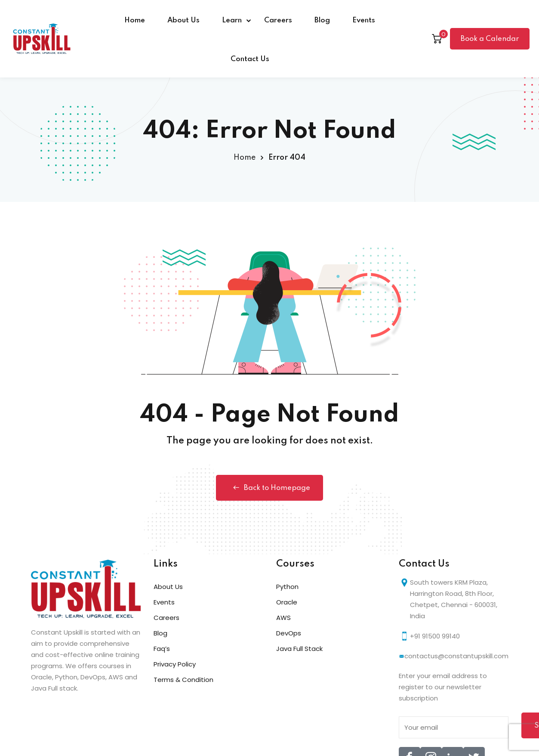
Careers (278, 20)
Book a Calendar (490, 39)
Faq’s (162, 649)
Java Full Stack (299, 649)
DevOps (289, 633)
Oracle (287, 602)
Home (135, 20)
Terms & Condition (183, 680)
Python (287, 587)
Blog (322, 20)
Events (364, 20)
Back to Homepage (269, 488)
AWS (283, 618)
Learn (232, 20)
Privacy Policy (175, 664)
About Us (183, 20)
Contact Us (250, 59)
